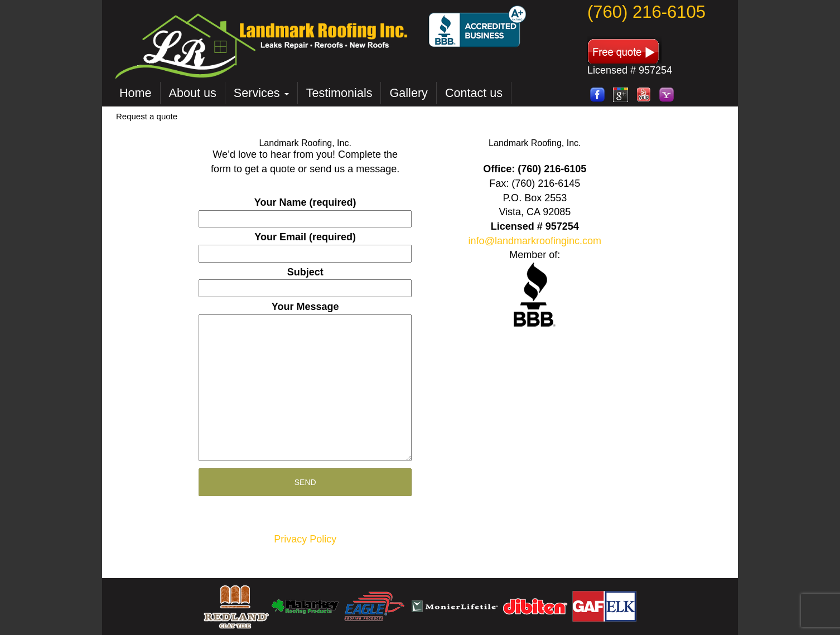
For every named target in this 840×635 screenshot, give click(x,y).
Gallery (408, 93)
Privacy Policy (305, 539)
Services (261, 93)
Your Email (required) (305, 245)
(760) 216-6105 (646, 12)
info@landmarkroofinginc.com (535, 241)
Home (136, 93)
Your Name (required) (305, 210)
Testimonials (339, 93)
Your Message (305, 382)
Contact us (474, 93)
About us (193, 93)
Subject (305, 280)
